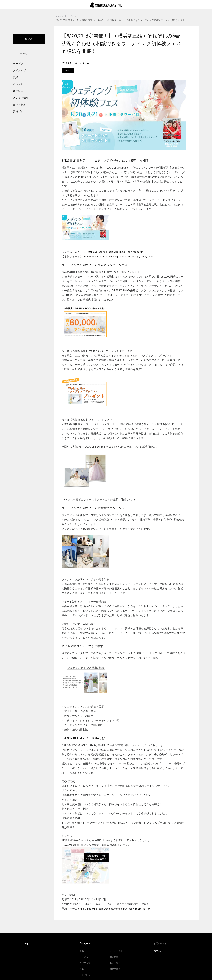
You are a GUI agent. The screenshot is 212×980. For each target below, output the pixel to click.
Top (27, 943)
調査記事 (18, 91)
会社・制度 (19, 105)
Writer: (79, 63)
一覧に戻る (29, 39)
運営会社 (159, 951)
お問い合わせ (161, 943)
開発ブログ (19, 112)
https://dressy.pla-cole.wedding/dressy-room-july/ (119, 252)
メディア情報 (21, 98)
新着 (82, 951)
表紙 (15, 77)
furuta (87, 63)
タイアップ (19, 71)
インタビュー (21, 84)
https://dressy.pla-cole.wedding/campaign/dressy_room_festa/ (121, 257)
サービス (18, 64)
